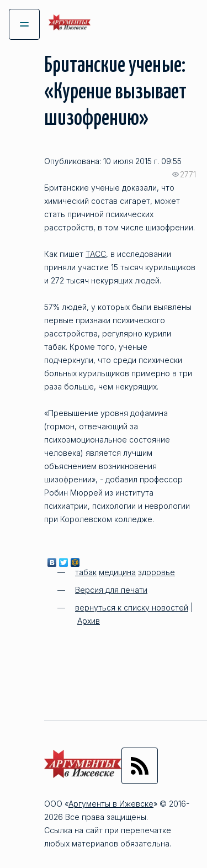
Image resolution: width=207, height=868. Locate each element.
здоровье (156, 572)
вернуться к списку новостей (132, 607)
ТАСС (96, 254)
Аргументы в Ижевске (111, 804)
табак (86, 572)
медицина (117, 572)
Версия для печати (111, 590)
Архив (89, 621)
